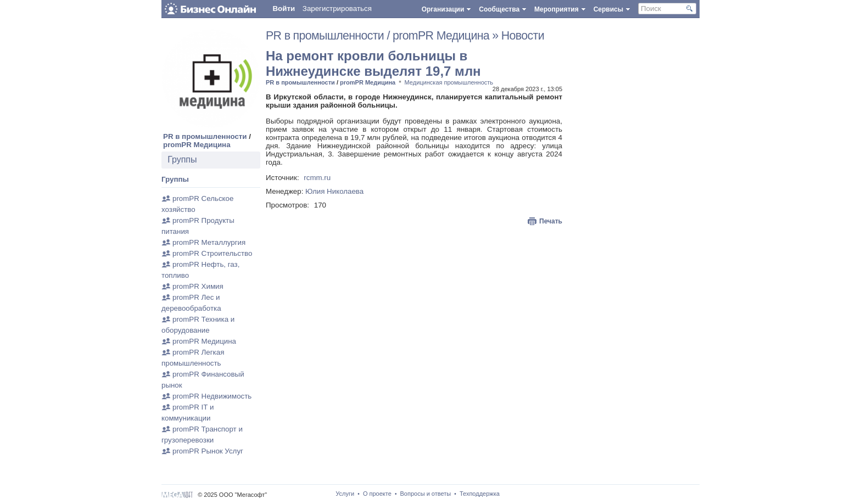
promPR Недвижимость (212, 396)
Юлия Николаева (334, 191)
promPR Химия (198, 286)
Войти (284, 9)
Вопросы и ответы (426, 494)
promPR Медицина (197, 145)
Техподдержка (480, 494)
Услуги (345, 494)
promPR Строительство (212, 253)
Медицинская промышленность (449, 82)
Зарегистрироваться (337, 9)
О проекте (377, 494)
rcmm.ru (317, 178)
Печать (551, 221)
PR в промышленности (205, 136)
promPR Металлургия (209, 242)
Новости (523, 36)
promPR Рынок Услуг (208, 451)
